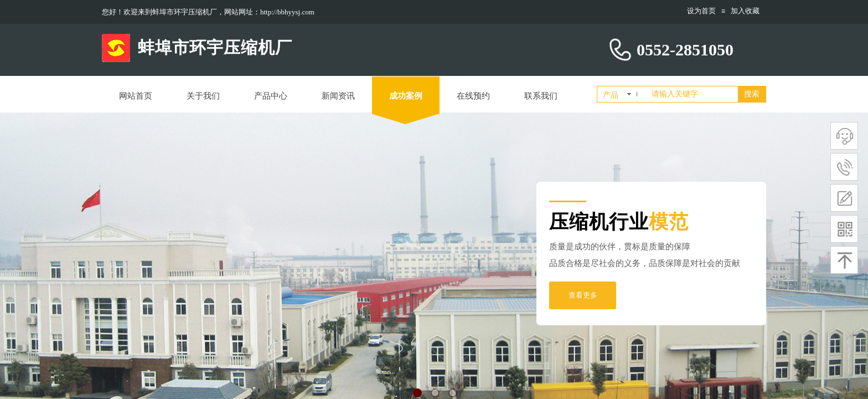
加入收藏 (745, 11)
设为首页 (701, 11)
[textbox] (693, 94)
